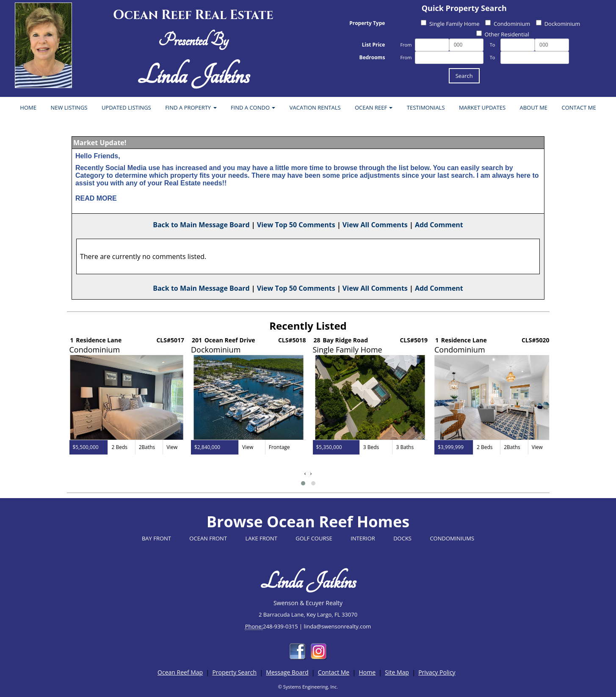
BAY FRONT (156, 538)
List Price (374, 45)
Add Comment (439, 225)
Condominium (508, 24)
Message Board (287, 672)
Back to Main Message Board (201, 225)
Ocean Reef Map (180, 672)
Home (367, 672)
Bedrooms (372, 57)
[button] (303, 483)
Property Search (234, 672)
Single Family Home (450, 24)
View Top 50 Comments (296, 225)
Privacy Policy (437, 672)
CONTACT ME (579, 107)
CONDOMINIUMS (452, 538)
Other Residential (503, 34)
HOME (28, 107)
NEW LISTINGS (69, 107)
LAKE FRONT (261, 538)
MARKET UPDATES (482, 107)
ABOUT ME (533, 107)
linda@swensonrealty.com (338, 626)
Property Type (367, 23)
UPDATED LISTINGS (126, 107)
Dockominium (558, 24)
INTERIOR (363, 538)
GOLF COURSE (314, 538)
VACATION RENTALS (315, 107)
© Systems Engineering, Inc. (308, 687)
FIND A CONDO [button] (253, 107)
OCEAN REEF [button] (374, 107)
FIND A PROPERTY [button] (191, 107)
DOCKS (402, 538)
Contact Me (334, 672)
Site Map (397, 672)
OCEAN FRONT (208, 538)
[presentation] (305, 473)
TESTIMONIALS (426, 107)
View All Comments (375, 225)
